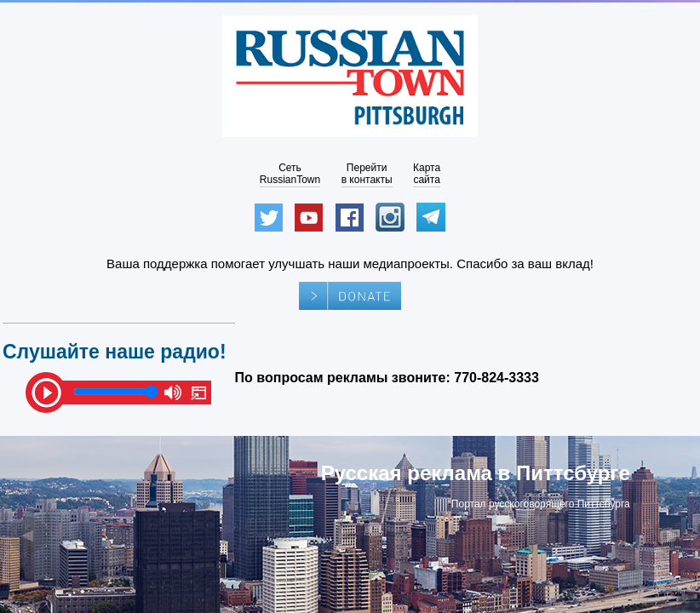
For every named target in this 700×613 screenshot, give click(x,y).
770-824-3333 (496, 378)
